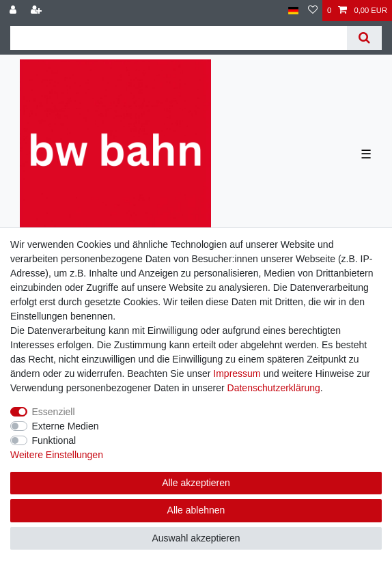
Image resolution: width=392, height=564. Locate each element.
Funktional (54, 440)
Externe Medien (66, 426)
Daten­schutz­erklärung (274, 388)
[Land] (293, 11)
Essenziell (54, 412)
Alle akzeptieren (196, 483)
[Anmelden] (14, 11)
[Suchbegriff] (179, 38)
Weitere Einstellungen (57, 455)
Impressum (237, 373)
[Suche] (364, 38)
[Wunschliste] (313, 11)
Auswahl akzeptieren (196, 538)
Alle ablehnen (196, 510)
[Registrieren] (38, 11)
